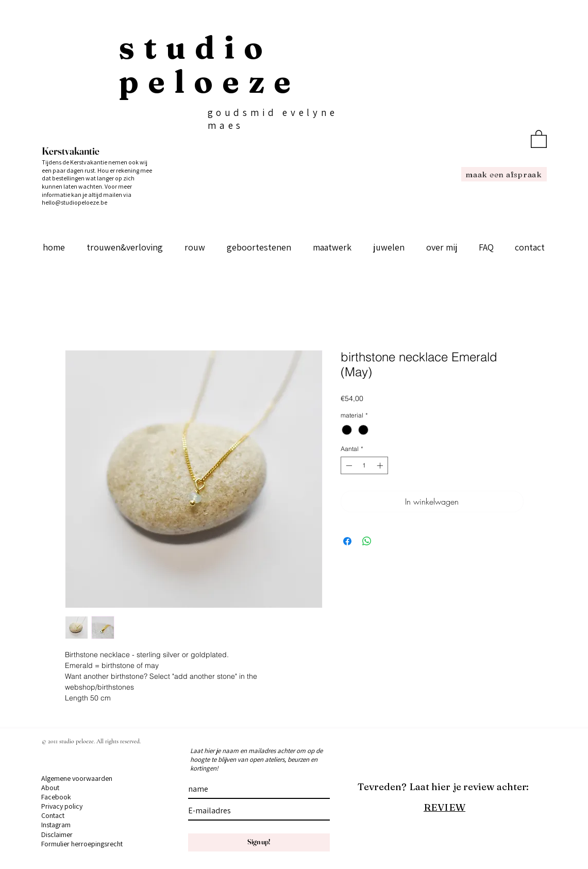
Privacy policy (62, 806)
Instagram (56, 825)
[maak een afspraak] (504, 174)
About (50, 788)
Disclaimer (57, 834)
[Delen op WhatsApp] (367, 541)
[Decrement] (348, 465)
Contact (53, 815)
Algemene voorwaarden (77, 778)
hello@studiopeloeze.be (74, 202)
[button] (539, 138)
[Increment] (381, 465)
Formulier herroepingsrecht (82, 844)
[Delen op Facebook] (347, 541)
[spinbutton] (364, 465)
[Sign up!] (259, 842)
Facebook (56, 797)
